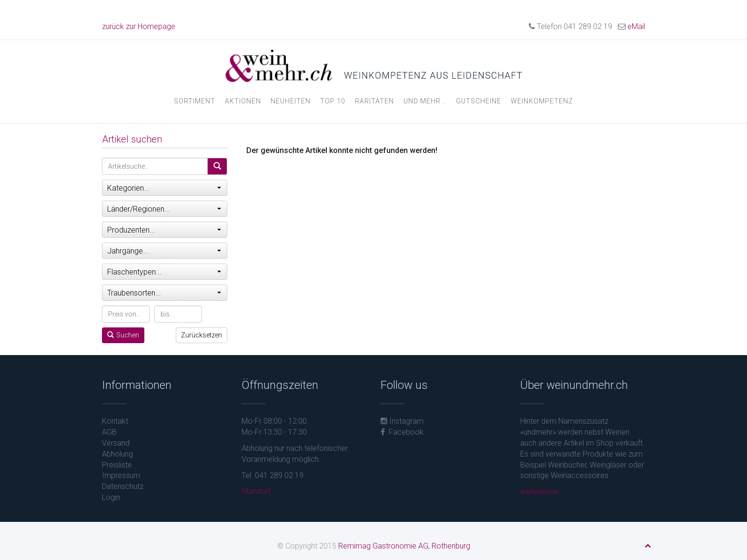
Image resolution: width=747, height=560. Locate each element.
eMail (636, 26)
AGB (109, 432)
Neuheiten (291, 101)
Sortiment (195, 101)
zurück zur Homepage (139, 26)
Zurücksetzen (202, 335)
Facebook (402, 432)
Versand (116, 443)
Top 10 (333, 101)
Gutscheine (479, 101)
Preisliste (117, 465)
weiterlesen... (542, 492)
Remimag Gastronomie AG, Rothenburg (404, 546)
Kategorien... (164, 188)
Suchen (123, 335)
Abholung (117, 454)
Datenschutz (123, 486)
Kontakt (115, 421)
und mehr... (425, 101)
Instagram (402, 421)
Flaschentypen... (164, 272)
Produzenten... (164, 230)
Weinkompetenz (542, 101)
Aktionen (243, 101)
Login (111, 497)
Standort (256, 491)
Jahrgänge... (164, 251)
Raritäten (374, 101)
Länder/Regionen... (164, 209)
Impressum (121, 475)
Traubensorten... (164, 293)
